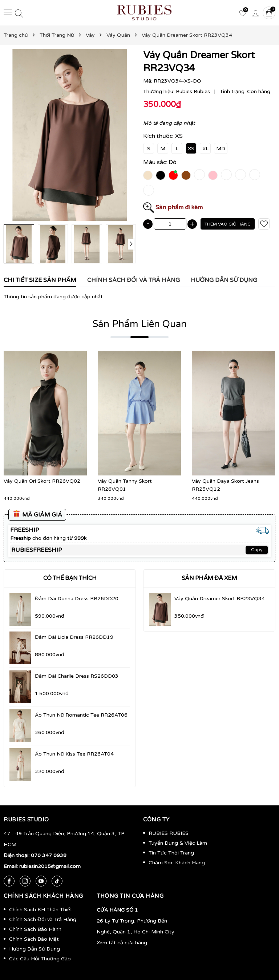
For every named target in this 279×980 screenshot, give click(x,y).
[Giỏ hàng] (269, 13)
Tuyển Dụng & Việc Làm (178, 843)
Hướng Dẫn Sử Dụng (35, 949)
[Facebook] (9, 881)
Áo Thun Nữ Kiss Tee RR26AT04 (74, 754)
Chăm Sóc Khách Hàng (177, 863)
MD (221, 149)
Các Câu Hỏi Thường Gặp (40, 959)
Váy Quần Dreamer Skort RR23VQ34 (220, 599)
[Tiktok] (57, 881)
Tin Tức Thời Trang (171, 853)
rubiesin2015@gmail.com (50, 866)
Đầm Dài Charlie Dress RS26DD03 (77, 676)
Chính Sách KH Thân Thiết (41, 910)
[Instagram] (25, 881)
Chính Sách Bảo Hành (35, 929)
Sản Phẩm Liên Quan (140, 324)
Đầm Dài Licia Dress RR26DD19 (74, 637)
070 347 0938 (49, 855)
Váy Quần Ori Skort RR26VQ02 (42, 481)
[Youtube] (41, 881)
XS (191, 149)
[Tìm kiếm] (19, 13)
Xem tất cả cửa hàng (122, 943)
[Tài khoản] (255, 13)
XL (205, 149)
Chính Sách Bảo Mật (34, 939)
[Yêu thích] (243, 13)
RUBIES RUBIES (169, 833)
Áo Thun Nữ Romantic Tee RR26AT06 (81, 715)
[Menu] (8, 12)
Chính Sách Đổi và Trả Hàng (43, 919)
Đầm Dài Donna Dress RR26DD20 (77, 599)
